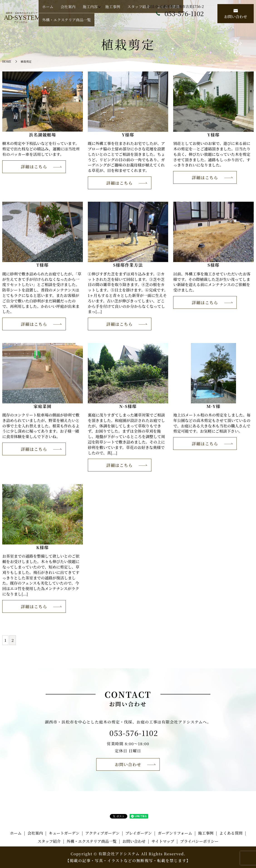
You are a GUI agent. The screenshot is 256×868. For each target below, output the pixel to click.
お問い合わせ (236, 14)
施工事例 (129, 22)
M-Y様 (213, 406)
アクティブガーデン (102, 833)
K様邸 (43, 547)
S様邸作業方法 (128, 265)
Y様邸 (128, 135)
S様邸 (214, 265)
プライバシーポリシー (199, 841)
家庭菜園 (43, 406)
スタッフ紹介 (146, 22)
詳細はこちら (34, 167)
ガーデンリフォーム (175, 833)
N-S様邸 (128, 406)
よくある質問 (166, 22)
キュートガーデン (64, 833)
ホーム (85, 22)
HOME (7, 61)
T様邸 (42, 265)
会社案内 (98, 22)
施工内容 (112, 22)
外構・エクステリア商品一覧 (197, 22)
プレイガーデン (139, 833)
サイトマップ (163, 841)
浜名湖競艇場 (43, 135)
